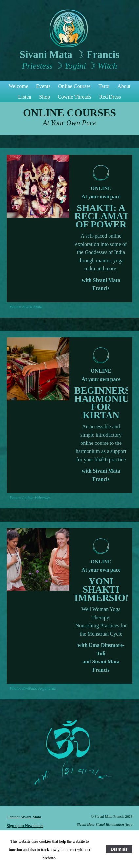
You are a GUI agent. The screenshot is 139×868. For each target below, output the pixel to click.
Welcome (18, 86)
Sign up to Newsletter (25, 826)
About (124, 86)
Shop (44, 97)
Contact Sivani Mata (24, 817)
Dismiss (119, 849)
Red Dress (110, 97)
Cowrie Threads (74, 97)
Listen (25, 97)
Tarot (104, 86)
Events (43, 86)
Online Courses (74, 86)
